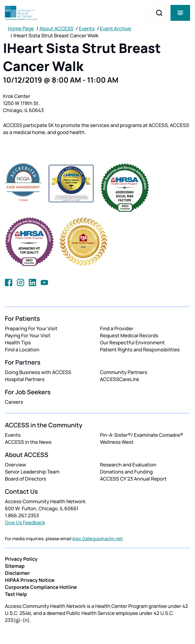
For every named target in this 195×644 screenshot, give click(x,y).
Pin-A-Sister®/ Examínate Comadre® (142, 435)
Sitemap (15, 566)
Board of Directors (26, 479)
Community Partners (124, 372)
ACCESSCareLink (120, 379)
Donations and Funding (126, 472)
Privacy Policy (21, 559)
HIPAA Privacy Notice (30, 580)
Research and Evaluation (128, 465)
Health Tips (18, 343)
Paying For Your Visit (28, 335)
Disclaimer (17, 573)
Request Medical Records (129, 335)
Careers (14, 402)
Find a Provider (117, 328)
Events (87, 28)
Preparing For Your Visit (31, 328)
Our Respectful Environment (133, 343)
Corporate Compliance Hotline (41, 587)
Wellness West (117, 442)
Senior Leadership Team (32, 472)
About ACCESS (56, 28)
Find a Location (22, 350)
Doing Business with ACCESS (38, 372)
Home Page (21, 28)
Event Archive (115, 28)
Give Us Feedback (25, 522)
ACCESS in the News (28, 442)
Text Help (16, 594)
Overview (15, 465)
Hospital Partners (25, 379)
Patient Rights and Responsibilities (140, 350)
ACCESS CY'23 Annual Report (133, 479)
